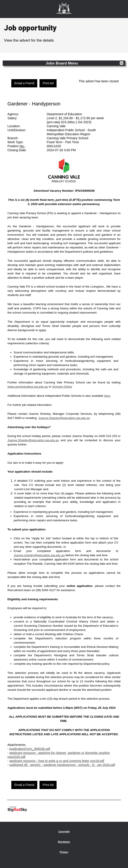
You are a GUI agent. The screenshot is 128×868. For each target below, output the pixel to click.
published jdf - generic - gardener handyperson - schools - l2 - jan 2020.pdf (62, 765)
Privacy (64, 852)
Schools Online (62, 387)
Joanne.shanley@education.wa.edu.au (39, 555)
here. (107, 396)
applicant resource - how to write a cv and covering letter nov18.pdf (57, 761)
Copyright (64, 832)
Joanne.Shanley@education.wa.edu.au (64, 418)
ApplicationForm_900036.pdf (30, 749)
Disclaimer (64, 842)
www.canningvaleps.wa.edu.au (28, 387)
